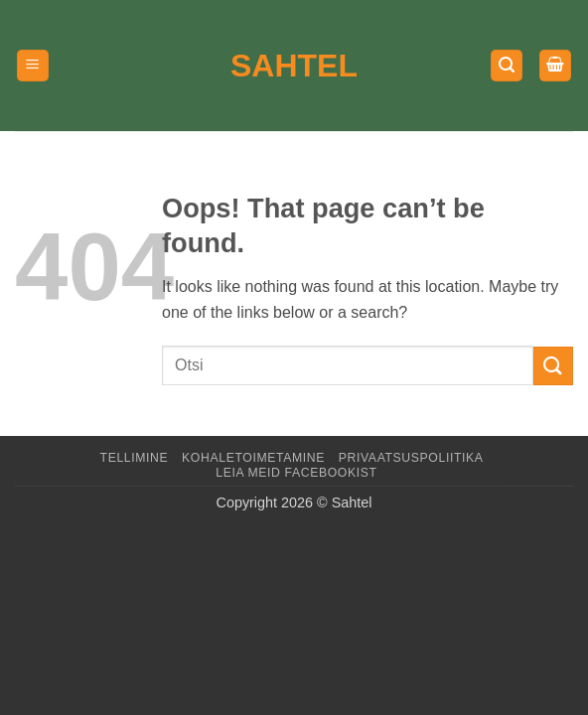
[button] (33, 66)
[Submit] (553, 366)
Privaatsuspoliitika (411, 458)
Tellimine (135, 458)
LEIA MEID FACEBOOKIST (296, 473)
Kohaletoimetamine (253, 458)
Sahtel (294, 66)
